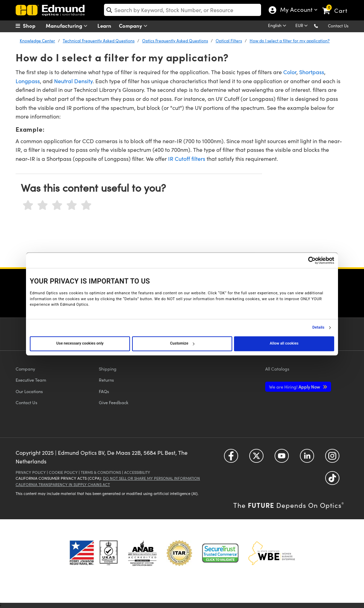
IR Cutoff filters (187, 159)
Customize (182, 343)
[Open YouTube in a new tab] (282, 458)
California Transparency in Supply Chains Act (63, 484)
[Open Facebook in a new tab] (231, 458)
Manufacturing (68, 26)
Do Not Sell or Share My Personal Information (151, 478)
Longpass (28, 81)
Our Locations (29, 391)
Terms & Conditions (101, 472)
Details (318, 328)
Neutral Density (73, 81)
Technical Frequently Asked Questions (99, 41)
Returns (106, 380)
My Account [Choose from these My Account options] (295, 10)
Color (290, 72)
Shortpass (312, 72)
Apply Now (295, 387)
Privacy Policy (31, 472)
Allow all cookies (284, 343)
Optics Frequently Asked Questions (175, 41)
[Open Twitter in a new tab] (256, 458)
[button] (322, 25)
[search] (183, 10)
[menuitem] (33, 26)
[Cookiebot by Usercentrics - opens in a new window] (304, 260)
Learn (104, 25)
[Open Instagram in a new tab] (332, 458)
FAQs (104, 391)
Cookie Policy (63, 472)
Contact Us (338, 26)
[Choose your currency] (303, 26)
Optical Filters (229, 41)
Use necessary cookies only (80, 343)
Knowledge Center (37, 41)
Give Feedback (114, 402)
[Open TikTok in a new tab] (332, 480)
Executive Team (31, 380)
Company (135, 26)
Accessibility (137, 472)
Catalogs (277, 369)
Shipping (108, 369)
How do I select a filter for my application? (290, 41)
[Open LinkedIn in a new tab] (307, 458)
